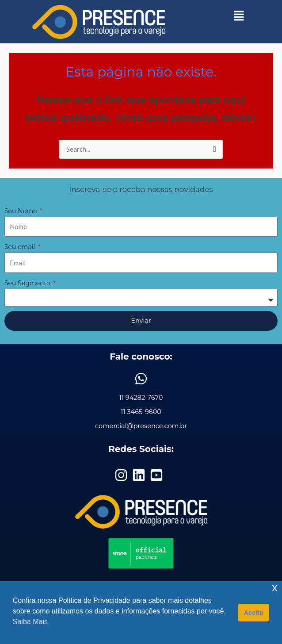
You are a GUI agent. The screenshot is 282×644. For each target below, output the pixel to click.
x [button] (275, 588)
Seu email (21, 247)
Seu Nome (21, 211)
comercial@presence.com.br (141, 426)
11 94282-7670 (141, 398)
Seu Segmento (28, 283)
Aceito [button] (254, 613)
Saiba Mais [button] (30, 622)
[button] (239, 15)
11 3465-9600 (141, 412)
